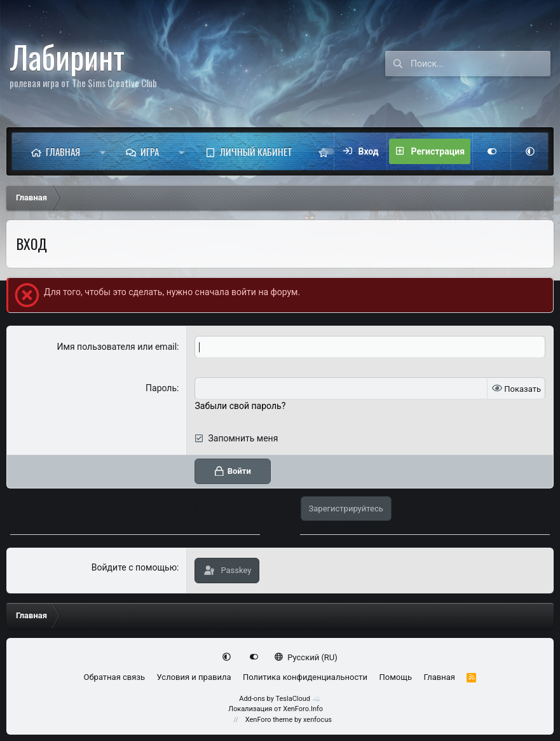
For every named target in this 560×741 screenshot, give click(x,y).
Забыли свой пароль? (240, 406)
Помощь (395, 677)
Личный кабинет (256, 151)
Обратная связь (115, 677)
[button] (103, 151)
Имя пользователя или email (117, 347)
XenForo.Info (303, 709)
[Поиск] (481, 64)
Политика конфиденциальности (305, 677)
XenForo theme (269, 720)
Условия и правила (194, 677)
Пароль (161, 388)
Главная (63, 151)
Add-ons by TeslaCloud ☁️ (280, 699)
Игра (150, 151)
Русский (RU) (306, 657)
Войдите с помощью (134, 567)
